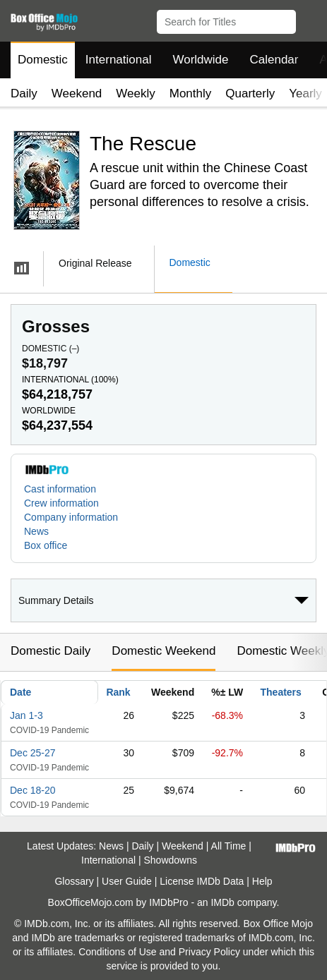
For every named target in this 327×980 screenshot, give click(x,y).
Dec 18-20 (33, 790)
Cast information (60, 489)
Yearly (305, 93)
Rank (118, 692)
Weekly (135, 93)
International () (70, 380)
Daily (24, 93)
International (119, 60)
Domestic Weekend (163, 651)
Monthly (191, 93)
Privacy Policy (209, 952)
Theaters (281, 692)
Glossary (74, 881)
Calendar (274, 60)
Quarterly (250, 93)
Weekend (77, 93)
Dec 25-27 (33, 753)
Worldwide (200, 60)
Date (20, 692)
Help (262, 881)
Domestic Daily (50, 651)
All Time (229, 846)
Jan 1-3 (26, 715)
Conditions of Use (118, 952)
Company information (71, 517)
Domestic (43, 60)
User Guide (127, 881)
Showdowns (170, 860)
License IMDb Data (202, 881)
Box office (46, 545)
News (36, 531)
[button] (310, 19)
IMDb (222, 902)
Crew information (61, 503)
